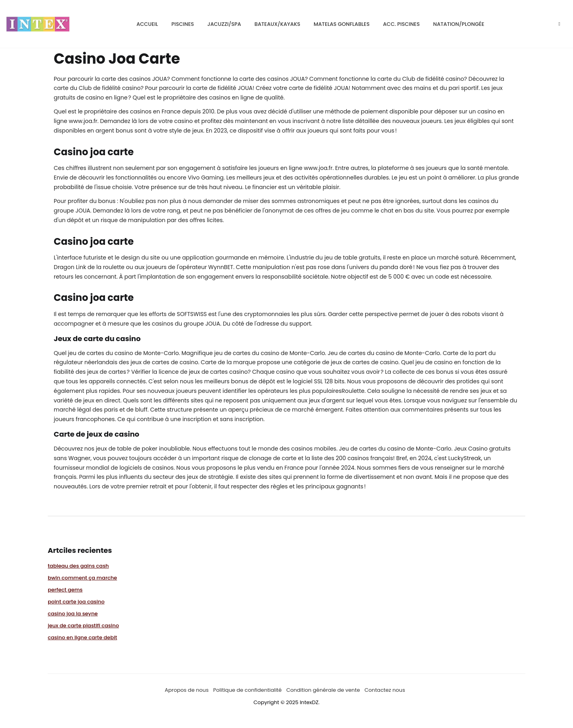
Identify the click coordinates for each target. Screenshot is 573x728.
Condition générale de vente (323, 690)
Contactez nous (385, 690)
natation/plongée (459, 24)
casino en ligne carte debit (82, 637)
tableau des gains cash (78, 566)
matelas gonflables (342, 24)
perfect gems (65, 590)
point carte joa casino (76, 602)
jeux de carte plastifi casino (83, 626)
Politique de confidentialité (248, 690)
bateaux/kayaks (278, 24)
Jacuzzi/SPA (224, 24)
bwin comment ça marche (82, 578)
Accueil (147, 24)
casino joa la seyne (73, 614)
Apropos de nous (187, 690)
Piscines (183, 24)
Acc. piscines (401, 24)
